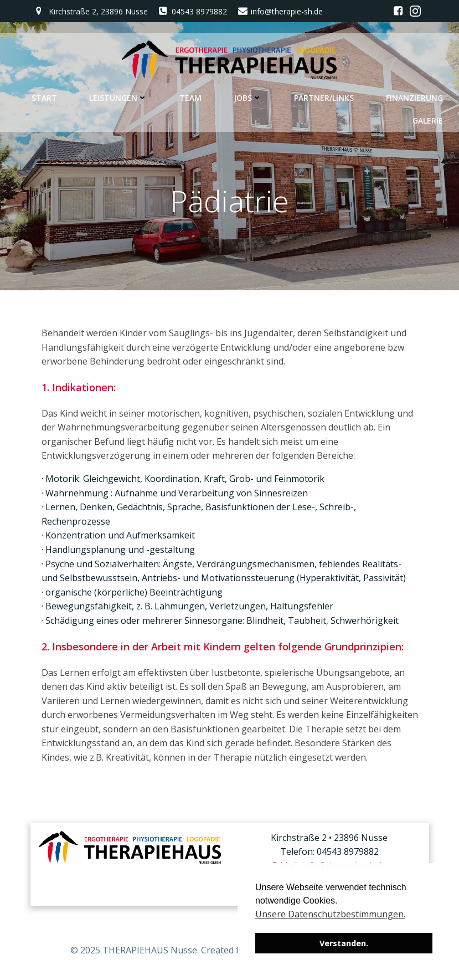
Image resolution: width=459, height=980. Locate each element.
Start (44, 98)
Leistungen (118, 98)
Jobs (248, 98)
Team (190, 98)
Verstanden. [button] (344, 943)
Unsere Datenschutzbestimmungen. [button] (330, 914)
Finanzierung (414, 98)
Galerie (428, 120)
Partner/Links (324, 98)
